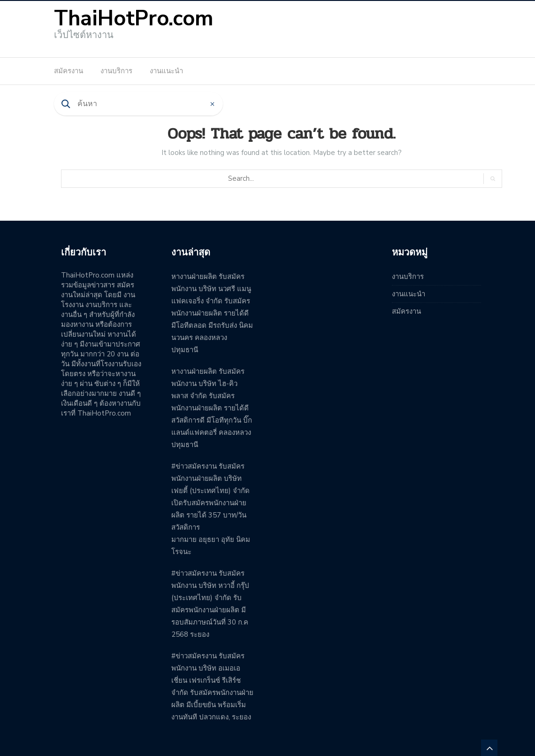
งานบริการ (116, 71)
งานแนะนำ (166, 71)
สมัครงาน (69, 71)
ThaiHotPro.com (134, 19)
